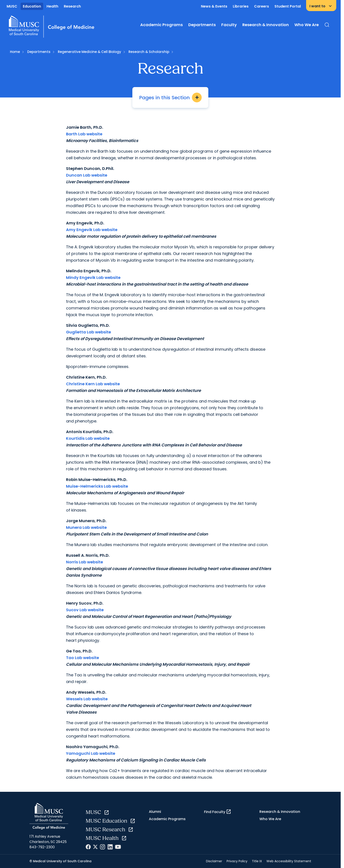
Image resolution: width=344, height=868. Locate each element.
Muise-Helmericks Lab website (97, 486)
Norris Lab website (85, 562)
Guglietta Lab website (88, 332)
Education (32, 6)
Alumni (155, 812)
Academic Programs (161, 25)
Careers (261, 6)
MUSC (12, 6)
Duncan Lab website (87, 175)
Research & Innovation (266, 25)
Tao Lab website (83, 658)
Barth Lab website (84, 134)
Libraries (241, 6)
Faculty (229, 25)
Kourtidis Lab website (88, 438)
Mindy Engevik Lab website (93, 277)
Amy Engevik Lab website (92, 230)
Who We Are (307, 25)
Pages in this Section (170, 97)
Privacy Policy (237, 861)
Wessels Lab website (87, 699)
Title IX (257, 861)
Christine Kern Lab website (93, 384)
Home (15, 52)
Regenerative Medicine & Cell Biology (89, 52)
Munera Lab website (86, 527)
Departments (202, 25)
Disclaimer (214, 861)
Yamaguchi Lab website (91, 753)
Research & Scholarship (149, 52)
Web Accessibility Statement (289, 861)
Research (72, 6)
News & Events (214, 6)
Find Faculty (218, 812)
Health (52, 6)
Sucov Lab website (85, 610)
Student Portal (288, 6)
